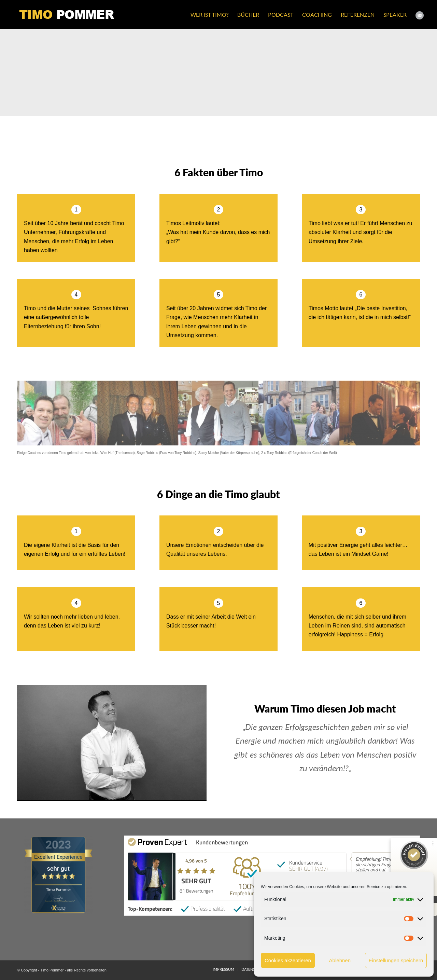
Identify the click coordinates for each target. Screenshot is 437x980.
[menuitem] (209, 15)
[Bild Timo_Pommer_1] (55, 72)
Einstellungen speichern (396, 960)
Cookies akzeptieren (288, 960)
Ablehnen (340, 960)
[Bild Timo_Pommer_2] (382, 72)
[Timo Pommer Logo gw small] (67, 15)
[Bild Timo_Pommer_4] (273, 72)
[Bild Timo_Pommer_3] (164, 72)
